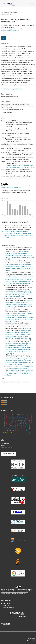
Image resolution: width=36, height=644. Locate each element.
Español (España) (6, 443)
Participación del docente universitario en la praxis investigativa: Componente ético (19, 316)
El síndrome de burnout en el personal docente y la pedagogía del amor (19, 302)
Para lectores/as (6, 603)
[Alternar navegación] (31, 3)
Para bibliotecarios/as (7, 607)
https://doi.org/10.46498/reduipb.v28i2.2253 (12, 89)
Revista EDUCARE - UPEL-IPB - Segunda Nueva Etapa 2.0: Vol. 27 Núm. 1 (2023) (19, 235)
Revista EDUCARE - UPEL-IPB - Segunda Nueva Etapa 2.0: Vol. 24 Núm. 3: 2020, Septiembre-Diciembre (19, 282)
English (3, 445)
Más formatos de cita (9, 112)
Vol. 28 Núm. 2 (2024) (7, 13)
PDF (4, 38)
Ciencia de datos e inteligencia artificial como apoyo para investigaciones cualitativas (17, 253)
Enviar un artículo (8, 454)
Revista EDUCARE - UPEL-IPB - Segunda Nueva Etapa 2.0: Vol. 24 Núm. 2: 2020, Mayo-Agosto (19, 295)
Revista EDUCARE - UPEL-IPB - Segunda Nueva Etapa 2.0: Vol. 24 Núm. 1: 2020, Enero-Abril (19, 306)
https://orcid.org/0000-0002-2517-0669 (10, 31)
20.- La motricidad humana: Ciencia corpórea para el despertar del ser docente (19, 265)
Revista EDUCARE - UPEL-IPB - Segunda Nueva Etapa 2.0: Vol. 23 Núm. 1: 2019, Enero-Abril (19, 363)
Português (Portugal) (7, 447)
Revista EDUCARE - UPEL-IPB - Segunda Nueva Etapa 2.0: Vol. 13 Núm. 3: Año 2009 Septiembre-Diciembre (19, 374)
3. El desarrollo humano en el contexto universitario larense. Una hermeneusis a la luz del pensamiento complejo (19, 368)
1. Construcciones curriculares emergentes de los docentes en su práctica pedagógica (19, 359)
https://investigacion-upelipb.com (18, 593)
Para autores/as (6, 605)
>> (6, 379)
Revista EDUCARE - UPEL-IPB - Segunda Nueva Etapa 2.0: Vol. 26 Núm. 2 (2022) (20, 257)
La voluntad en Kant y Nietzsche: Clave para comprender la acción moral (19, 232)
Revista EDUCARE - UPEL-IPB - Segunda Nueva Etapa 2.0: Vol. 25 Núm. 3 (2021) (20, 268)
